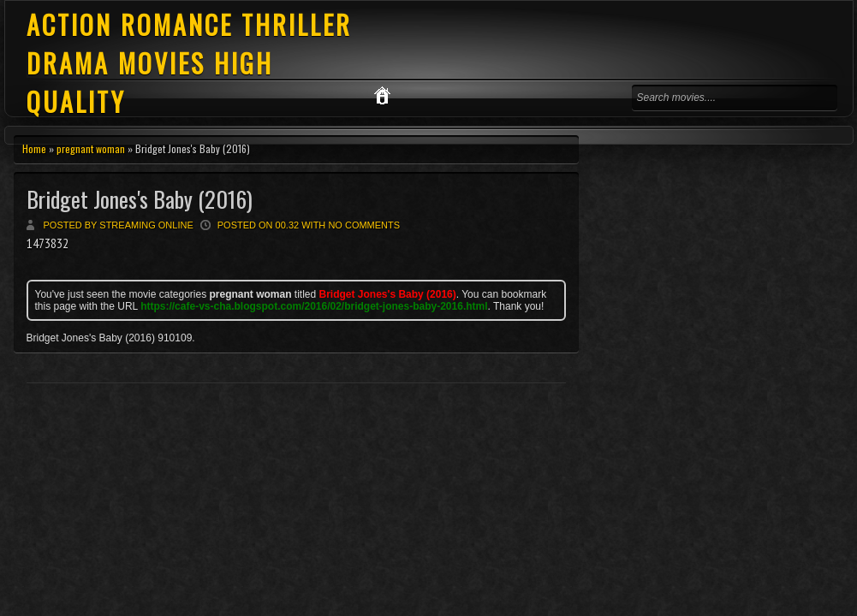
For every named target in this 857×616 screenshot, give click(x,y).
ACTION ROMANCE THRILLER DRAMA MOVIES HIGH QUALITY (189, 63)
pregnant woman (91, 148)
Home (34, 148)
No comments (364, 225)
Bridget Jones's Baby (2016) (140, 199)
